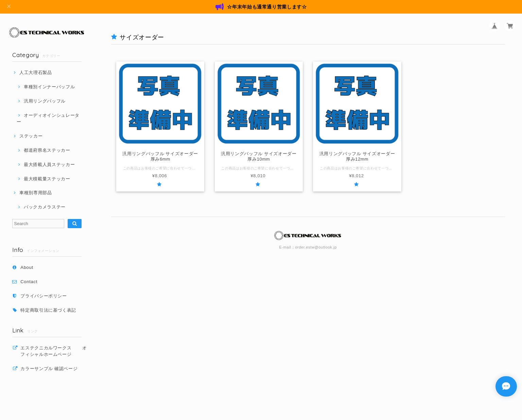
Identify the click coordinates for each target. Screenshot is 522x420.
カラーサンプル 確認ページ (49, 369)
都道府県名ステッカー (47, 150)
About (27, 267)
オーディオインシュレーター (48, 118)
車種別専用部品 (36, 193)
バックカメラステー (45, 207)
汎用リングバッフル (45, 101)
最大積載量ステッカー (47, 179)
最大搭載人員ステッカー (49, 165)
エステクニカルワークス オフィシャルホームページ (54, 351)
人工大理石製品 (36, 72)
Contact (29, 282)
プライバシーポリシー (44, 296)
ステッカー (31, 136)
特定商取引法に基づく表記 (48, 310)
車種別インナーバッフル (49, 87)
